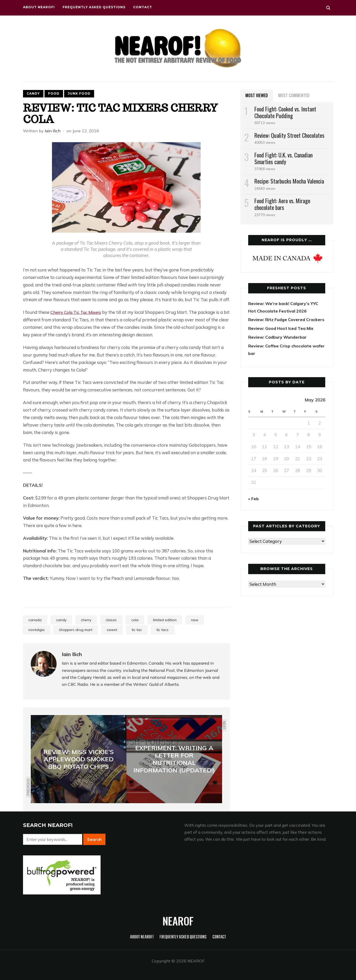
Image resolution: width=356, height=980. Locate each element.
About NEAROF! (39, 7)
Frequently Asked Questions (94, 7)
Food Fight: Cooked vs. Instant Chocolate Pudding (285, 112)
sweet (112, 630)
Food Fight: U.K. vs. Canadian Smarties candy (283, 158)
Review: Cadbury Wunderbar (279, 344)
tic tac (137, 630)
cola (135, 620)
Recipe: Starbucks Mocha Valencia (289, 181)
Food (54, 93)
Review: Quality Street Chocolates (289, 135)
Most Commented (294, 95)
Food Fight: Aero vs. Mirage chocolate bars (282, 204)
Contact (143, 7)
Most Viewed (257, 95)
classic (111, 620)
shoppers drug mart (76, 630)
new (195, 620)
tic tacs (162, 630)
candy (61, 620)
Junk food (79, 93)
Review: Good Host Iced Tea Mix (283, 336)
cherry (86, 620)
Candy (33, 93)
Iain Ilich (53, 131)
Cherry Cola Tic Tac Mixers (77, 312)
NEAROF (178, 921)
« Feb (254, 506)
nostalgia (36, 630)
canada (35, 620)
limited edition (165, 620)
